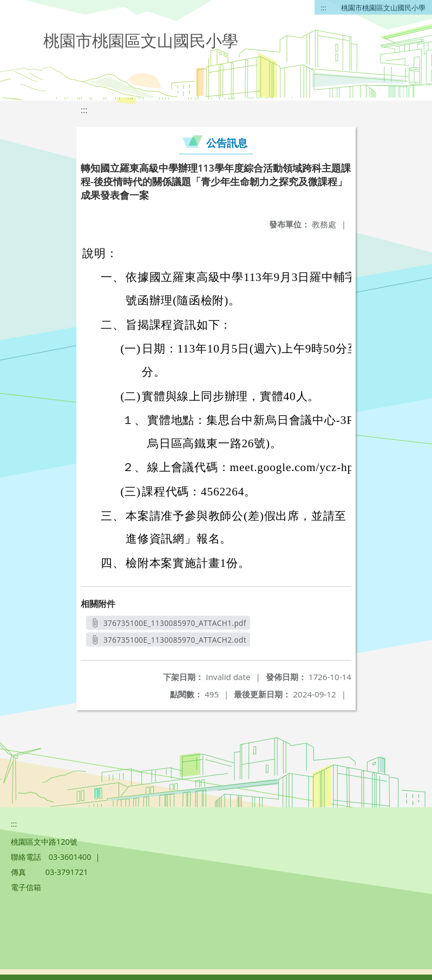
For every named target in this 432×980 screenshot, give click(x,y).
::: (324, 8)
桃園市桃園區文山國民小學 (383, 8)
